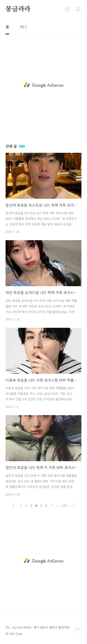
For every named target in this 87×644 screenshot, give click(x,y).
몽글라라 (18, 9)
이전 (14, 506)
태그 (24, 27)
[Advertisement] (43, 85)
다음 (73, 506)
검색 (68, 9)
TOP (78, 629)
